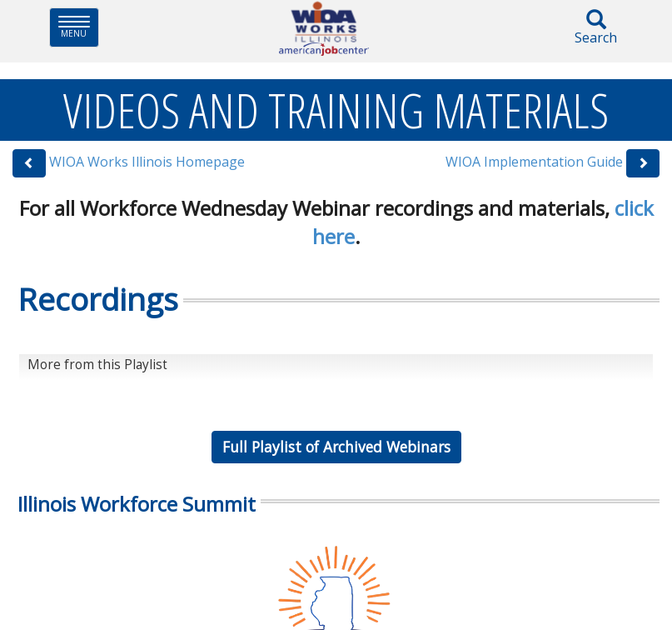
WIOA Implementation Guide (534, 162)
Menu (79, 27)
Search (596, 28)
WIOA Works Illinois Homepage (147, 162)
